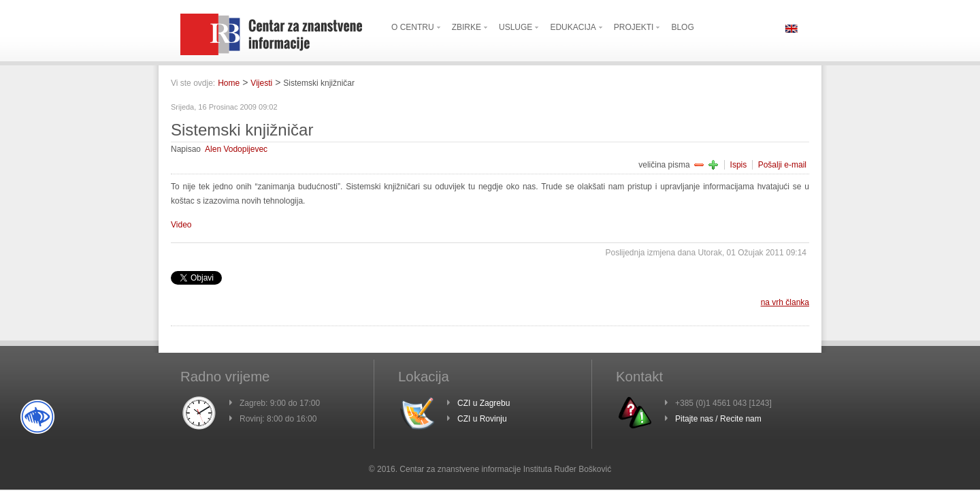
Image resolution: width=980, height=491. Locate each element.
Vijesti (261, 83)
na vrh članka (785, 302)
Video (181, 225)
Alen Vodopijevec (236, 149)
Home (229, 83)
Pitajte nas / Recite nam (718, 419)
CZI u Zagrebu (484, 403)
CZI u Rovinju (482, 419)
